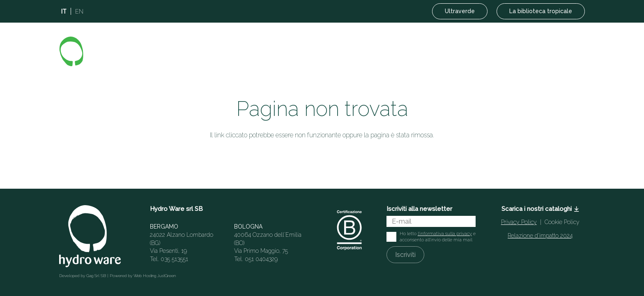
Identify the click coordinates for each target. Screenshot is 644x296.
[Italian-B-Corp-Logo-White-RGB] (349, 230)
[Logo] (108, 51)
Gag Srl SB (96, 276)
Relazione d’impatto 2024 (540, 236)
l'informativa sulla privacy (445, 234)
